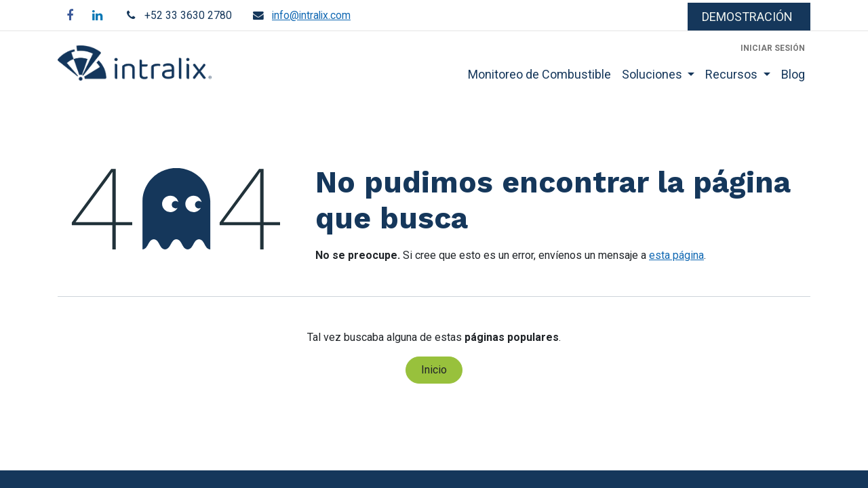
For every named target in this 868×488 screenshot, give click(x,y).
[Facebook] (70, 16)
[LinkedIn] (97, 16)
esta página (676, 255)
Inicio (434, 370)
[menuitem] (539, 74)
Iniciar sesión (773, 48)
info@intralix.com (311, 15)
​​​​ (749, 17)
